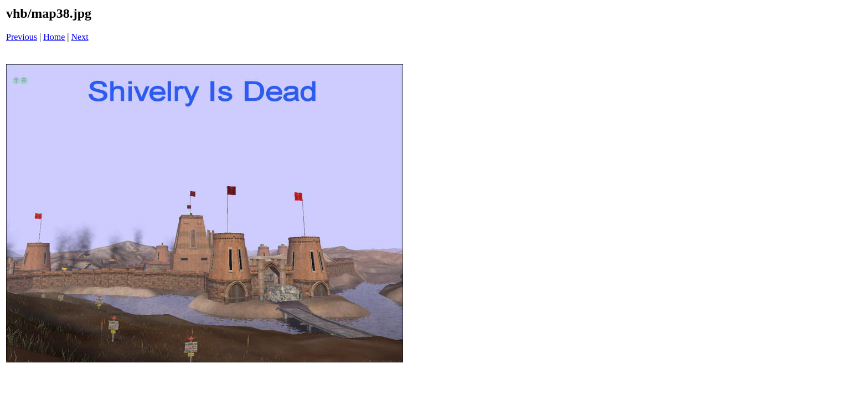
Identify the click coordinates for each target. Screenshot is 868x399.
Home (54, 37)
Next (80, 37)
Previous (22, 37)
